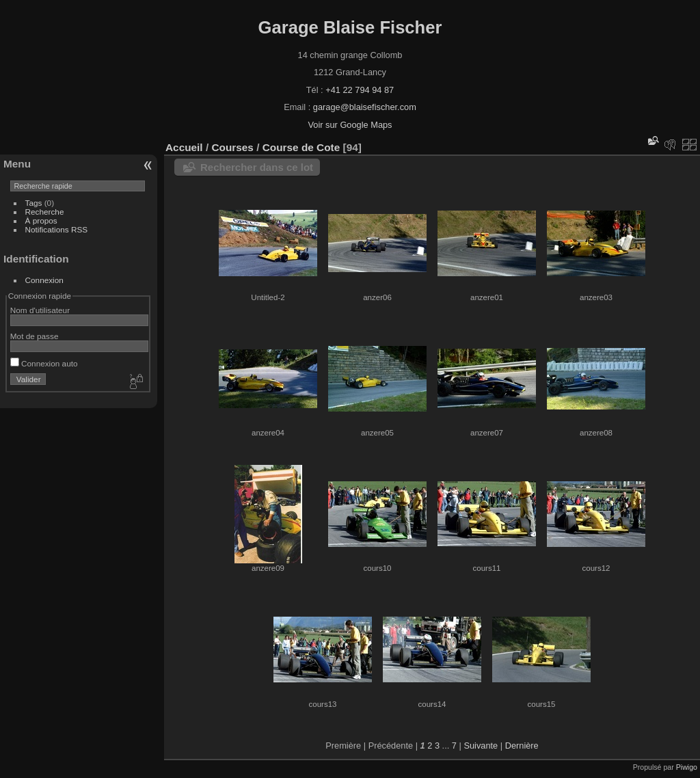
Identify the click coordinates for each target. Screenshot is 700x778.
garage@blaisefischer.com (365, 107)
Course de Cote (301, 147)
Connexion (44, 280)
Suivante (481, 746)
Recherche (45, 212)
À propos (41, 220)
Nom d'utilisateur (40, 310)
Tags (34, 203)
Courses (232, 147)
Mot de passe (35, 336)
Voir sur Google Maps (350, 125)
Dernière (522, 746)
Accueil (184, 147)
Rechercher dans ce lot (257, 167)
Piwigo (687, 767)
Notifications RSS (57, 229)
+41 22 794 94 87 (360, 90)
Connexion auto (44, 363)
